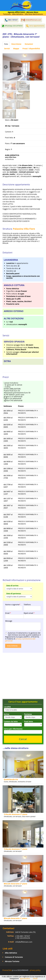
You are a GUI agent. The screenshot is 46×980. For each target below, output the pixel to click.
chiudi (35, 979)
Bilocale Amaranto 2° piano (15, 884)
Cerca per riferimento (13, 729)
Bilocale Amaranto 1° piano (15, 918)
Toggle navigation (7, 6)
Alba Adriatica (11, 953)
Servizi (7, 49)
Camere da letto (11, 721)
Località (7, 707)
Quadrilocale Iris (11, 779)
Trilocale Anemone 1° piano (16, 849)
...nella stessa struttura (16, 748)
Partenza (28, 714)
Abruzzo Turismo (12, 961)
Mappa (16, 49)
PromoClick (7, 970)
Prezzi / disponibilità (31, 49)
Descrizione (16, 44)
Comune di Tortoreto (14, 957)
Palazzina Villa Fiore (24, 229)
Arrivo (7, 714)
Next (40, 67)
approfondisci (25, 979)
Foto (6, 44)
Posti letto (29, 721)
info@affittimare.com (24, 942)
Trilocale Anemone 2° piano (16, 814)
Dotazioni (29, 44)
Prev (6, 67)
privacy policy (35, 970)
